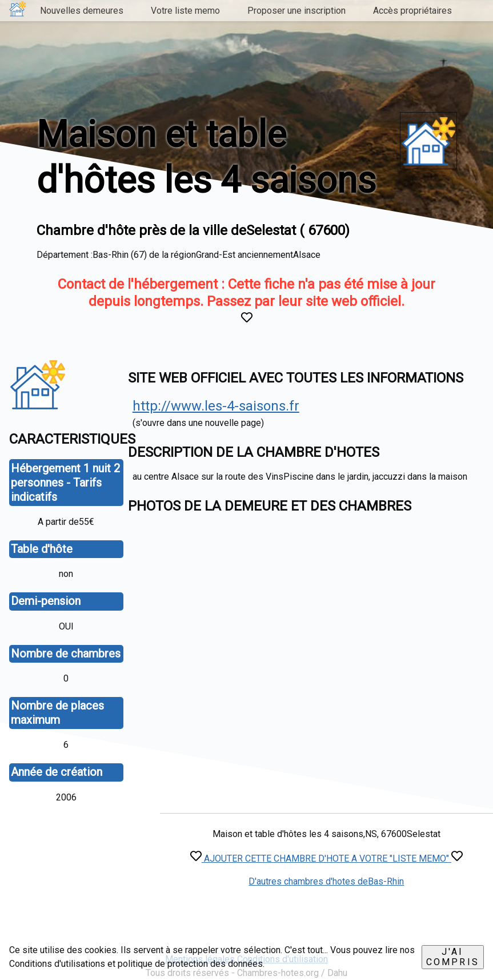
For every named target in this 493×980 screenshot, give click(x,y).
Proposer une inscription (296, 11)
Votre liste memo (185, 11)
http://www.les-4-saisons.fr (216, 406)
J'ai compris (453, 957)
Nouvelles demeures (82, 11)
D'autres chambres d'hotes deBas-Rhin (326, 881)
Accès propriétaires (412, 11)
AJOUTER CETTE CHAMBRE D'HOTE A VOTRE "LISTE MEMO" (326, 859)
